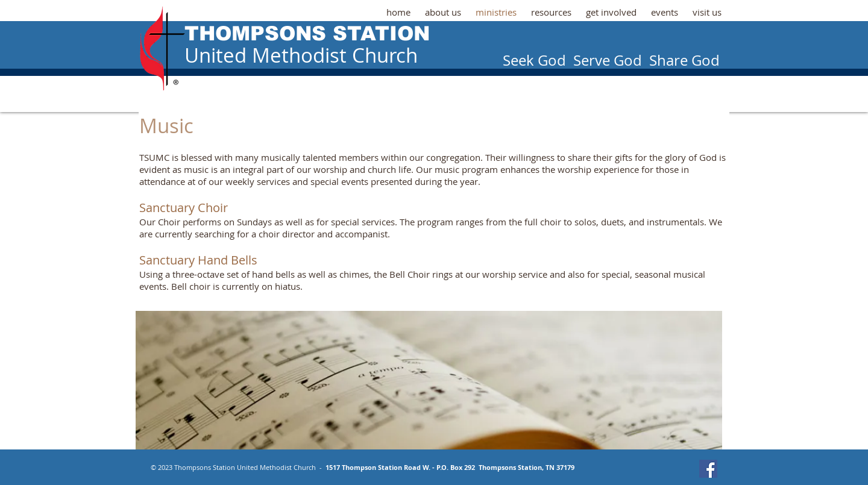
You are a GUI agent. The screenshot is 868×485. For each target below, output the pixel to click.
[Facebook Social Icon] (708, 469)
